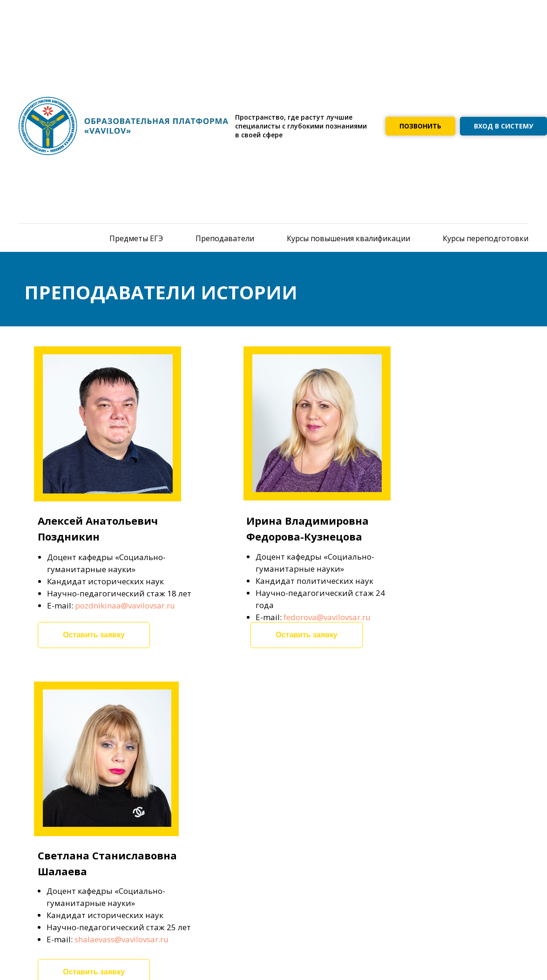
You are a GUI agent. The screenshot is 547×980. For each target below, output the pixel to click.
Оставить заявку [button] (94, 635)
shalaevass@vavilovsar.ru (122, 939)
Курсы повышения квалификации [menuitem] (348, 238)
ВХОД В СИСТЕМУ (503, 126)
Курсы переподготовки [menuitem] (486, 238)
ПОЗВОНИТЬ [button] (420, 126)
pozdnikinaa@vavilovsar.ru (125, 605)
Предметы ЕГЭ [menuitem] (136, 238)
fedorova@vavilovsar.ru (327, 617)
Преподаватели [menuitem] (225, 238)
